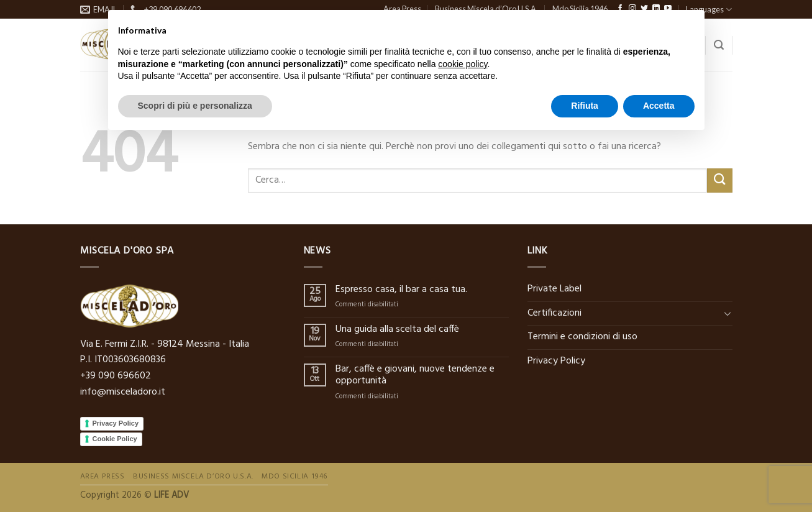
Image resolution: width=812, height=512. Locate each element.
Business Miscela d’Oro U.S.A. (193, 477)
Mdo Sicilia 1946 (295, 477)
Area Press (103, 477)
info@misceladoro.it (123, 392)
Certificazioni (554, 313)
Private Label (554, 289)
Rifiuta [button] (585, 106)
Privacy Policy (116, 423)
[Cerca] (719, 45)
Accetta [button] (659, 106)
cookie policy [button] (463, 64)
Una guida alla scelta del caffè (397, 330)
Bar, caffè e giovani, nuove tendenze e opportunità (415, 375)
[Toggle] (728, 313)
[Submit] (719, 181)
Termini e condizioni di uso (582, 337)
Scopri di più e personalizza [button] (195, 106)
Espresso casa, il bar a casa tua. (401, 290)
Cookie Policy (115, 439)
